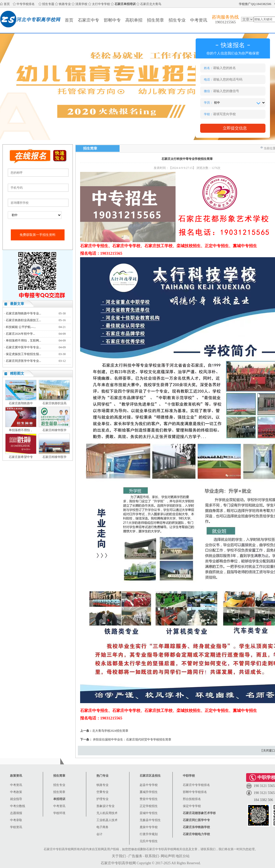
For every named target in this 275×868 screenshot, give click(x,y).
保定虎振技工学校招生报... (23, 354)
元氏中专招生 (149, 841)
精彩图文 (17, 374)
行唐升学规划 (149, 834)
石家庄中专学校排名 (196, 785)
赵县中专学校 (149, 785)
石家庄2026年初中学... (20, 334)
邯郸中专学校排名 (195, 792)
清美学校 (81, 4)
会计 (99, 834)
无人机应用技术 (107, 813)
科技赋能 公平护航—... (21, 327)
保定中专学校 (192, 806)
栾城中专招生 (149, 813)
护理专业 (102, 799)
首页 (7, 4)
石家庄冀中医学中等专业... (23, 347)
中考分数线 (18, 806)
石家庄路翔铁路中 (21, 403)
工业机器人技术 (107, 820)
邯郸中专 (112, 20)
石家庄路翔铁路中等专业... (23, 313)
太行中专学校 (101, 4)
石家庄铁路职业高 (54, 403)
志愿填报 (16, 813)
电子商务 (102, 827)
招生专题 (48, 4)
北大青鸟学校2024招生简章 (110, 731)
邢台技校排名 (192, 799)
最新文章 (17, 304)
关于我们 (119, 856)
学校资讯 (16, 827)
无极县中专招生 (150, 820)
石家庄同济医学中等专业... (23, 361)
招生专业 (177, 20)
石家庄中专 (89, 20)
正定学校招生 (149, 806)
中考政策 (16, 792)
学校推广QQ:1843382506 (255, 4)
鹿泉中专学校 (149, 827)
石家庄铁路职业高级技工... (23, 320)
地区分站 (183, 856)
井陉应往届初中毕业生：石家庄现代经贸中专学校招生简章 (132, 740)
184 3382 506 (263, 800)
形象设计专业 (105, 806)
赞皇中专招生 (149, 799)
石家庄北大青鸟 (151, 4)
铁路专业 (65, 4)
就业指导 (16, 799)
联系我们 (152, 856)
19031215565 (225, 22)
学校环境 (59, 813)
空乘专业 (102, 792)
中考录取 (16, 820)
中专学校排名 (26, 4)
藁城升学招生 (149, 792)
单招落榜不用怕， (21, 430)
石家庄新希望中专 (21, 457)
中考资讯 (199, 20)
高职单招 (134, 20)
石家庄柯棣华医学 (54, 430)
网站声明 (168, 856)
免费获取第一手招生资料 (38, 235)
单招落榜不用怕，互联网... (23, 341)
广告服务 (135, 856)
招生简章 (155, 20)
